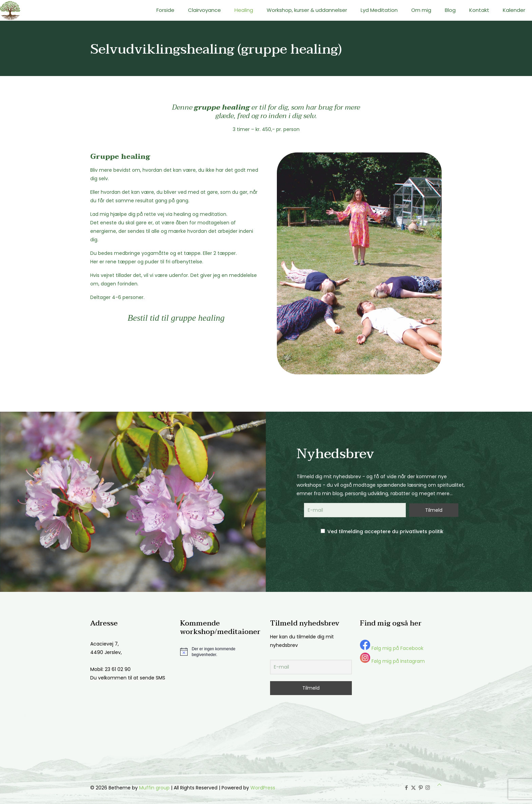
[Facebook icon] (406, 788)
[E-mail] (311, 667)
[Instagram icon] (428, 788)
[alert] (221, 652)
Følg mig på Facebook (392, 648)
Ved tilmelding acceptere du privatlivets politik (382, 531)
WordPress (263, 788)
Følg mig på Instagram (392, 661)
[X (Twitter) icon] (413, 788)
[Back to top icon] (439, 785)
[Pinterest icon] (421, 788)
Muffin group (154, 788)
